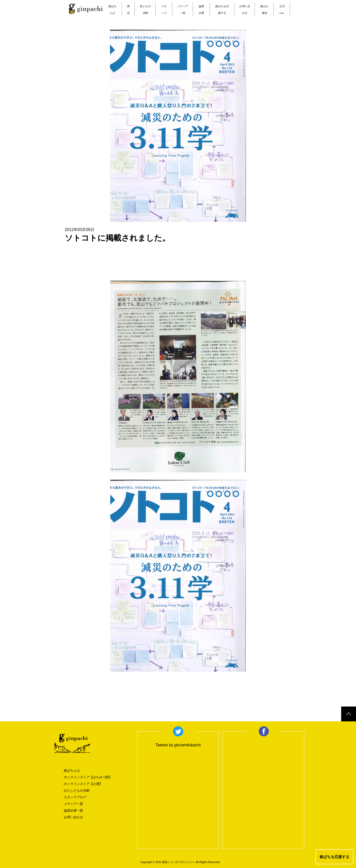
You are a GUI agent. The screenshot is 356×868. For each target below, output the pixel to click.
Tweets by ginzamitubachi (178, 745)
